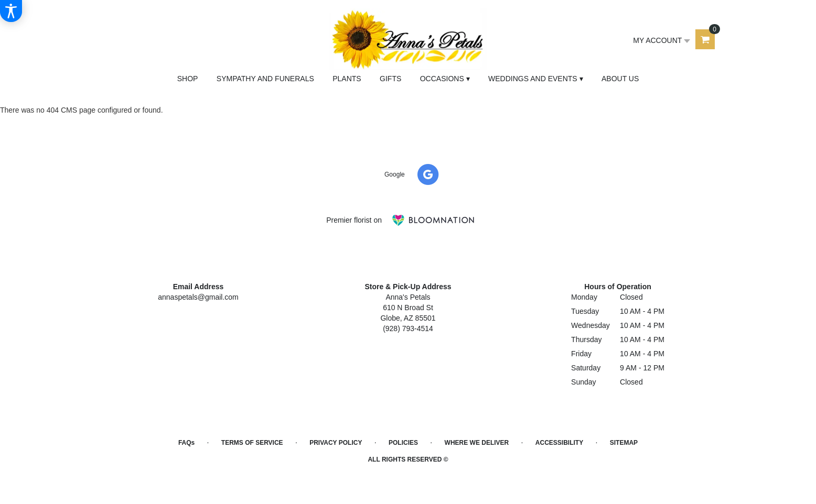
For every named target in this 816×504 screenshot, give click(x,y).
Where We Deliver (477, 443)
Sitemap (624, 443)
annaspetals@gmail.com (198, 297)
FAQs (186, 443)
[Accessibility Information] (11, 11)
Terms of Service (252, 443)
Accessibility (559, 443)
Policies (403, 443)
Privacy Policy (336, 443)
